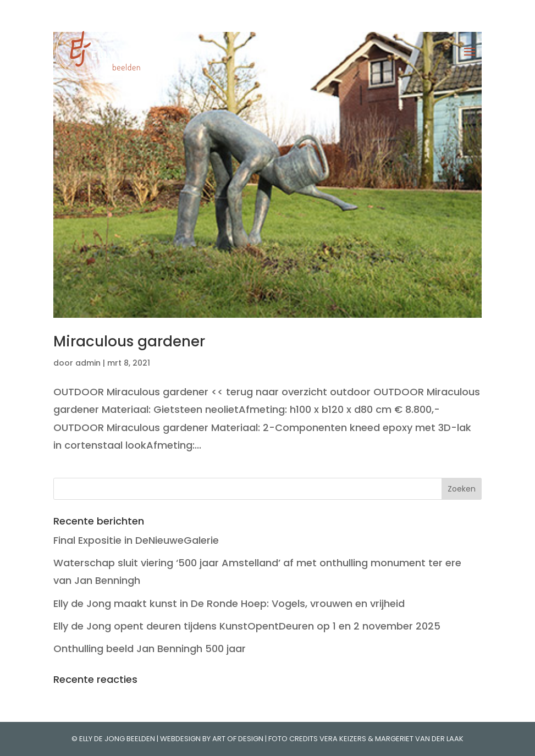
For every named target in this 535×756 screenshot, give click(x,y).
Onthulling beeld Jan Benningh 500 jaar (150, 649)
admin (88, 363)
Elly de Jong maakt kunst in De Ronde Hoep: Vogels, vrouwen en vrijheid (229, 603)
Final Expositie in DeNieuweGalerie (136, 540)
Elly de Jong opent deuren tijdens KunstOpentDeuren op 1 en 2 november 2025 (247, 626)
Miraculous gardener (129, 341)
